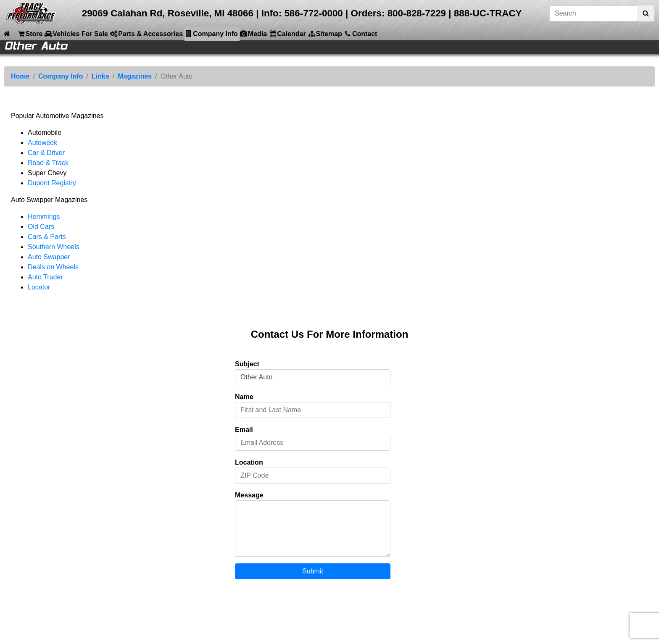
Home (20, 76)
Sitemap (325, 34)
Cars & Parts (47, 237)
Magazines (135, 76)
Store (30, 34)
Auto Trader (45, 277)
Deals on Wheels (53, 267)
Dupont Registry (52, 183)
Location (249, 462)
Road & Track (48, 163)
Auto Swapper (49, 257)
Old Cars (41, 227)
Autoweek (42, 143)
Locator (39, 287)
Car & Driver (46, 153)
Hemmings (44, 217)
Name (244, 397)
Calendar (287, 34)
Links (100, 76)
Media (253, 34)
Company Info (211, 34)
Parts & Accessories (146, 34)
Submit (313, 571)
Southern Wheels (54, 247)
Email (244, 430)
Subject (247, 364)
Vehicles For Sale (76, 34)
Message (249, 495)
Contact (361, 34)
